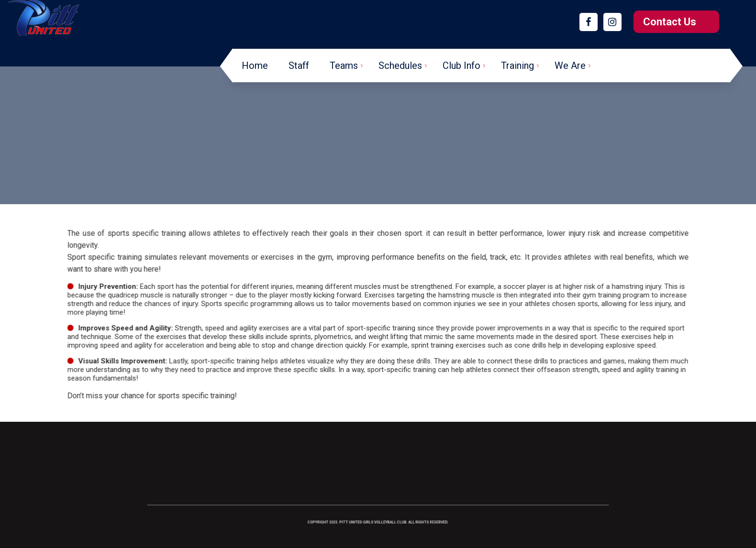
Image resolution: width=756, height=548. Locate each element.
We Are (570, 66)
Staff (299, 66)
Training (517, 66)
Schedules (400, 66)
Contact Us (670, 22)
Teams (344, 66)
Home (255, 66)
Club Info (461, 66)
